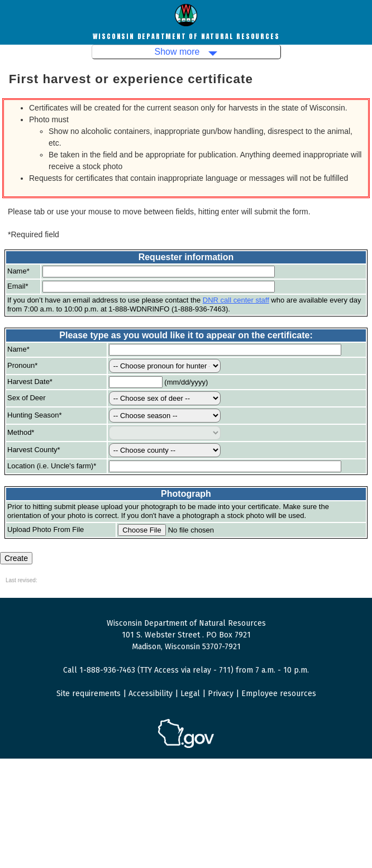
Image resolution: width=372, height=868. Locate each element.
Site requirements (89, 694)
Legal (190, 694)
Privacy (221, 694)
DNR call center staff (236, 300)
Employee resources (279, 694)
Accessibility (151, 694)
